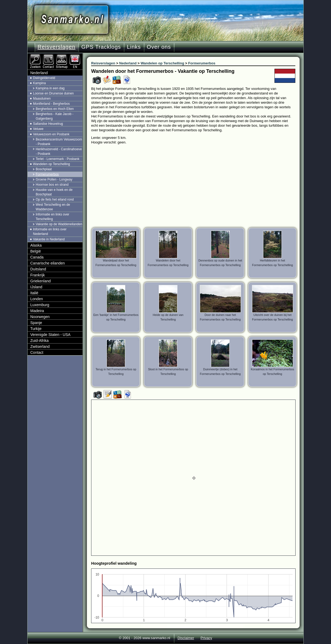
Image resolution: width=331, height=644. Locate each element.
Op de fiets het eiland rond (55, 200)
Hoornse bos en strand (52, 185)
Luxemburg (40, 305)
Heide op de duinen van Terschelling (168, 317)
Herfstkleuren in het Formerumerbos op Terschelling (272, 263)
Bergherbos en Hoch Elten (55, 109)
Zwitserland (40, 346)
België (36, 251)
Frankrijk (38, 275)
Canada (37, 257)
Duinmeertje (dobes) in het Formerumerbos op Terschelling (220, 372)
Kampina (39, 83)
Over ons (159, 47)
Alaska (36, 245)
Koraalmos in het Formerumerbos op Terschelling (272, 372)
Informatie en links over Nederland (50, 232)
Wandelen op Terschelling (52, 164)
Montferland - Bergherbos (51, 104)
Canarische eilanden (48, 263)
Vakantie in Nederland (49, 239)
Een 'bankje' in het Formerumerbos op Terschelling (116, 317)
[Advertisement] (197, 185)
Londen (37, 299)
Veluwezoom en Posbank (51, 134)
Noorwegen (40, 317)
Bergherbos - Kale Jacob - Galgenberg (54, 116)
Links (134, 47)
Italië (34, 293)
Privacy (206, 638)
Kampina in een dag (50, 88)
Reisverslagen (57, 47)
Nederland (39, 73)
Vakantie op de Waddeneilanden (59, 224)
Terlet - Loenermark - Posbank (57, 159)
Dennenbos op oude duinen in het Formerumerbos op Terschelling (220, 263)
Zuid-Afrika (39, 341)
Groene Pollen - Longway (54, 179)
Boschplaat (44, 169)
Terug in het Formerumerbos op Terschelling (116, 372)
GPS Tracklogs (101, 47)
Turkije (36, 329)
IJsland (36, 287)
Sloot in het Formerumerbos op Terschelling (168, 372)
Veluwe (38, 129)
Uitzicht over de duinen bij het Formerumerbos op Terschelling (272, 317)
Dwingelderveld (44, 78)
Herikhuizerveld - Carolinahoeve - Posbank (59, 151)
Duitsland (38, 269)
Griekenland (41, 281)
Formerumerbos (47, 174)
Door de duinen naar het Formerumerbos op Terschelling (220, 317)
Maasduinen (42, 99)
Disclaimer (186, 638)
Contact (37, 352)
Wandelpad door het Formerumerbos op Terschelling (116, 263)
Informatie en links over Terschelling (52, 217)
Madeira (37, 311)
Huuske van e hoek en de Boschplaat (54, 192)
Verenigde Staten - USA (50, 335)
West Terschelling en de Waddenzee (53, 207)
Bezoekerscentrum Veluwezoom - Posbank (59, 142)
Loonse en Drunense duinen (53, 93)
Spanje (36, 323)
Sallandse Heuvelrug (48, 124)
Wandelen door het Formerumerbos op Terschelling (168, 263)
